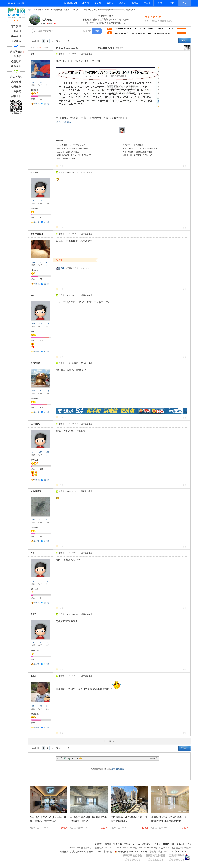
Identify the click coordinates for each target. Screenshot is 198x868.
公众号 (98, 3)
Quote (73, 758)
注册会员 (120, 769)
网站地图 (99, 844)
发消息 (47, 104)
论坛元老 (35, 460)
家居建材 (16, 82)
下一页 (67, 41)
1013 (47, 201)
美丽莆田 (16, 36)
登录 (184, 3)
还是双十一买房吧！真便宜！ (69, 152)
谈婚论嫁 (16, 41)
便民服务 (16, 87)
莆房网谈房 (16, 52)
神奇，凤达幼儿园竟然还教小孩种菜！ (138, 152)
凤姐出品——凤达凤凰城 (133, 145)
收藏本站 (20, 3)
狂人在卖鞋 (35, 424)
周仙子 (33, 553)
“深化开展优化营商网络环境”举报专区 (77, 852)
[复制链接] (120, 48)
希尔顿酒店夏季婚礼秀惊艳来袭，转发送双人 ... (144, 31)
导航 (172, 3)
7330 (47, 82)
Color (61, 758)
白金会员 (35, 90)
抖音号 (123, 3)
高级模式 (154, 758)
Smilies (80, 758)
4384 (47, 706)
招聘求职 (16, 96)
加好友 (37, 104)
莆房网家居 (16, 77)
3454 (47, 520)
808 (40, 82)
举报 (185, 166)
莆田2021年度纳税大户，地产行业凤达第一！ (141, 149)
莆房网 (135, 3)
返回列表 (36, 41)
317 (40, 262)
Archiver (136, 844)
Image (65, 758)
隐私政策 (146, 844)
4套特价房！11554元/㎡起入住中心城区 (73, 149)
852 (40, 201)
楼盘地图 (16, 61)
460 (40, 706)
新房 (160, 3)
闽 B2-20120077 (183, 852)
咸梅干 (33, 54)
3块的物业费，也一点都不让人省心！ (72, 145)
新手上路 (35, 589)
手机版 (119, 844)
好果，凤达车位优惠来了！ (68, 159)
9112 (40, 520)
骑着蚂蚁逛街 (36, 491)
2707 (40, 391)
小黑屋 (127, 844)
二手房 (147, 3)
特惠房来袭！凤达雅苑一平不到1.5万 (137, 155)
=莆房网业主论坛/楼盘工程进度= (57, 10)
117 (33, 452)
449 (33, 324)
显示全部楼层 (87, 54)
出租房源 (16, 66)
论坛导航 (37, 10)
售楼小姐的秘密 (37, 234)
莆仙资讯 (16, 26)
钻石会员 (35, 331)
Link (69, 758)
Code (77, 758)
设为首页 (12, 3)
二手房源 (16, 56)
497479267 (35, 172)
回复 (62, 166)
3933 (47, 262)
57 (33, 706)
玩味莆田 (16, 31)
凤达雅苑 (87, 10)
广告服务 (157, 844)
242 (33, 391)
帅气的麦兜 (35, 363)
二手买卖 (16, 91)
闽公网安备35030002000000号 (132, 852)
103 (33, 262)
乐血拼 (33, 676)
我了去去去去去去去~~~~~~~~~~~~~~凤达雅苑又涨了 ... (117, 10)
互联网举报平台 (105, 852)
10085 (33, 295)
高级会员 (35, 209)
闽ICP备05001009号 (180, 844)
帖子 (85, 31)
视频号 (110, 3)
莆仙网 (29, 11)
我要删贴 (109, 844)
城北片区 (77, 10)
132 (33, 82)
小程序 (85, 3)
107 (33, 520)
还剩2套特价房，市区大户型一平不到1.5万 (74, 155)
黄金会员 (35, 270)
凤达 (69, 122)
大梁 (62, 268)
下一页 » (109, 741)
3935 (40, 324)
